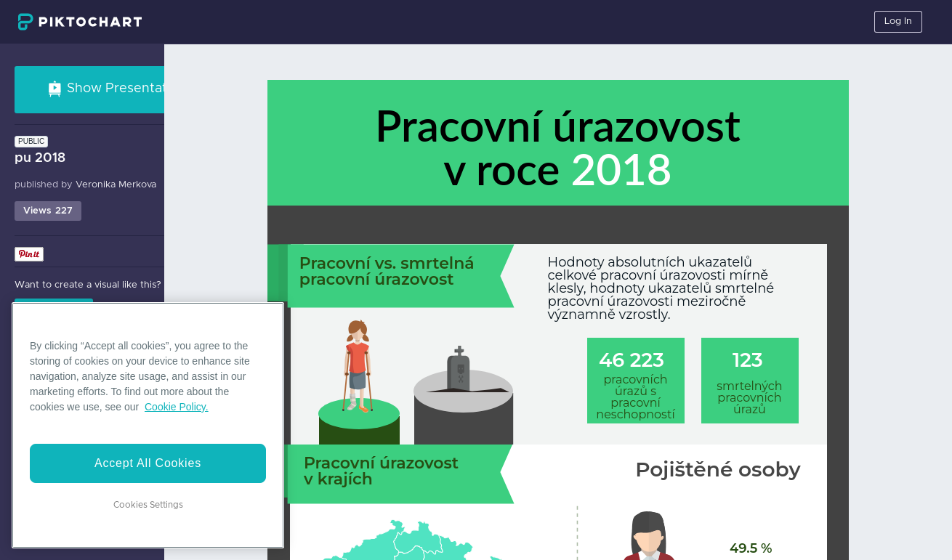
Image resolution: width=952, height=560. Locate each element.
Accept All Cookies (148, 463)
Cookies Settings (148, 505)
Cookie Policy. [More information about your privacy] (177, 407)
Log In (898, 21)
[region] (148, 425)
